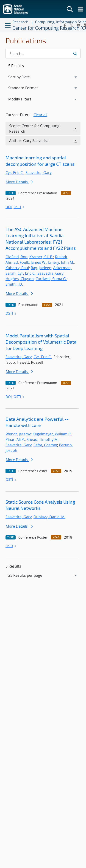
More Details (19, 182)
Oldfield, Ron (17, 257)
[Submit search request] (75, 54)
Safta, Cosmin (45, 445)
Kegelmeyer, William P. (52, 434)
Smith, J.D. (14, 284)
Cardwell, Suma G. (51, 279)
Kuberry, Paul (17, 268)
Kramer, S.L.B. (41, 257)
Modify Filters (26, 99)
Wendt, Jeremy (18, 434)
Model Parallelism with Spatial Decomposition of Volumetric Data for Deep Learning (41, 342)
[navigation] (43, 575)
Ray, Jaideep (41, 268)
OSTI (19, 207)
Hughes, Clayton (20, 279)
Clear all (40, 115)
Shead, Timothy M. (43, 439)
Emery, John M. (61, 262)
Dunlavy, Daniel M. (49, 517)
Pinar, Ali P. (15, 439)
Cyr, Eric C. (15, 173)
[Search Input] (43, 54)
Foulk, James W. (33, 262)
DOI (9, 207)
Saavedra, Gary (39, 173)
